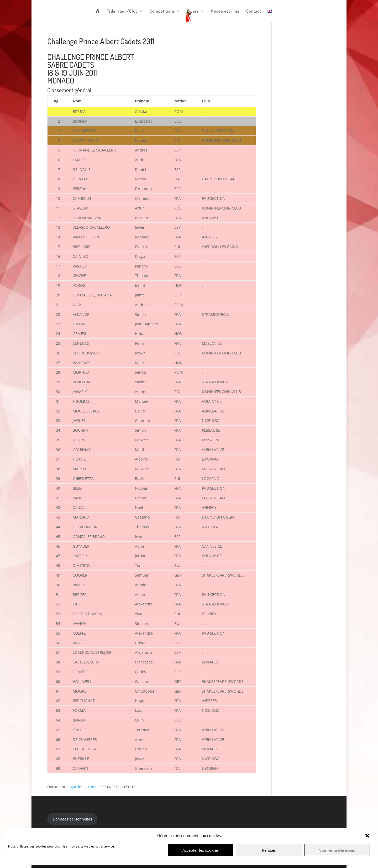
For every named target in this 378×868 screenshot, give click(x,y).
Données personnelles (72, 819)
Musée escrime (225, 11)
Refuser (269, 850)
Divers (193, 11)
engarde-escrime (81, 787)
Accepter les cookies (201, 850)
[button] (367, 836)
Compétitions (162, 11)
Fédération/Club (122, 11)
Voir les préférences (337, 850)
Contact (254, 11)
